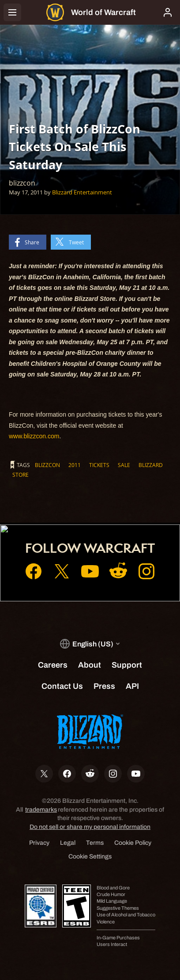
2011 (75, 465)
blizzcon (47, 465)
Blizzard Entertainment (82, 192)
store (21, 475)
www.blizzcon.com (34, 436)
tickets (99, 465)
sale (124, 465)
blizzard (151, 465)
